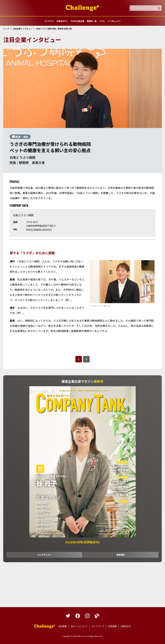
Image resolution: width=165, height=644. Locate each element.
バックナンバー (44, 555)
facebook (78, 616)
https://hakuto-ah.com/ (39, 229)
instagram (87, 616)
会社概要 (63, 626)
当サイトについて (79, 626)
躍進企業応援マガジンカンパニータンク (45, 626)
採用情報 (112, 626)
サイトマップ (98, 626)
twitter (68, 616)
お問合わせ (126, 626)
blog (97, 616)
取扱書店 (121, 555)
